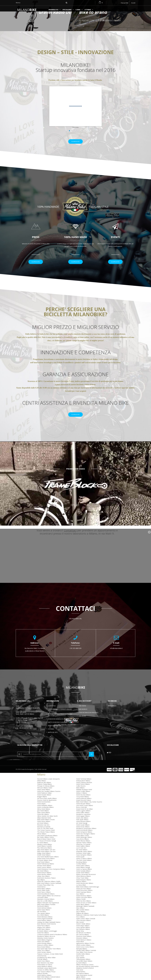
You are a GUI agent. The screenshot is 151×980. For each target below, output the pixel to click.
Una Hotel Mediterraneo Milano (48, 862)
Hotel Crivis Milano (44, 966)
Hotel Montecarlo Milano (85, 889)
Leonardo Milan (43, 903)
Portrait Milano (42, 965)
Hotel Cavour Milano (44, 873)
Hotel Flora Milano (44, 931)
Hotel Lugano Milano (83, 816)
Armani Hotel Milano (44, 871)
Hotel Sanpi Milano (44, 915)
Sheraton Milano (82, 943)
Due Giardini (80, 963)
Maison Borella (42, 979)
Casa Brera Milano (83, 844)
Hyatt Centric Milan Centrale (86, 924)
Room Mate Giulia (43, 896)
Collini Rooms (81, 791)
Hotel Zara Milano (43, 947)
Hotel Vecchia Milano (83, 800)
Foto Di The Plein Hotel (45, 834)
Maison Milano (81, 887)
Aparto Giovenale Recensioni (86, 880)
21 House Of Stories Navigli (47, 846)
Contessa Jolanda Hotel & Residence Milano (52, 940)
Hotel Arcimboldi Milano (84, 836)
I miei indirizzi (83, 715)
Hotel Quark (80, 862)
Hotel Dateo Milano (83, 871)
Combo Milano (81, 869)
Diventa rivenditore (54, 731)
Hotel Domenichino (44, 807)
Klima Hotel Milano (44, 814)
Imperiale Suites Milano (84, 857)
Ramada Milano (82, 954)
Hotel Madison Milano (45, 972)
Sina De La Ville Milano (45, 906)
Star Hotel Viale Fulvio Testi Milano (49, 954)
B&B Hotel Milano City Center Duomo (89, 807)
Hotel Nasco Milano (44, 898)
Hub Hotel (80, 975)
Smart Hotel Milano (44, 860)
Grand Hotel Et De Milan (84, 814)
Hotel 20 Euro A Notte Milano (86, 908)
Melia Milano (42, 786)
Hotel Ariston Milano (44, 878)
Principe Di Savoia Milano (46, 791)
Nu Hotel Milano (82, 855)
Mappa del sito (53, 738)
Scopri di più (75, 144)
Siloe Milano (80, 913)
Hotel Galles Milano (83, 818)
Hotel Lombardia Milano (45, 813)
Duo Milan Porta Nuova (84, 958)
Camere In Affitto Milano (46, 975)
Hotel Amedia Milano (44, 949)
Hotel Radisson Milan (44, 798)
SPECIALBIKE (67, 10)
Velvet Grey (80, 936)
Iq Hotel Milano (81, 968)
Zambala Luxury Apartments (47, 974)
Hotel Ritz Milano (43, 820)
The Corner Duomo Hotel (46, 836)
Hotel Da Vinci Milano (84, 906)
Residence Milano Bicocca (46, 942)
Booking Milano (82, 867)
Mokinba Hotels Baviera (45, 943)
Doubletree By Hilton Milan (46, 963)
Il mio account (84, 706)
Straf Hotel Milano (43, 867)
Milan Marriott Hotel (44, 823)
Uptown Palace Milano (84, 848)
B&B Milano (80, 793)
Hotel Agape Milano (83, 821)
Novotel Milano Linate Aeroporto (48, 784)
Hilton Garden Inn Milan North (47, 821)
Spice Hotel (80, 961)
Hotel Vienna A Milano (84, 945)
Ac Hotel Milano (43, 848)
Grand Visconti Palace (84, 806)
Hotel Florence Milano (84, 901)
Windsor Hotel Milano (45, 850)
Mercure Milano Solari (45, 793)
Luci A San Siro (81, 853)
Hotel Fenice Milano (83, 790)
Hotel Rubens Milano (44, 926)
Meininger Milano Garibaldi (85, 912)
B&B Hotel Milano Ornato (46, 825)
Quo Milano (80, 899)
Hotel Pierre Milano (44, 827)
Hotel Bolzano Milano (84, 885)
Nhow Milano (42, 839)
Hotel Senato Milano (44, 958)
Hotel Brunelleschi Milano (46, 899)
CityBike (88, 10)
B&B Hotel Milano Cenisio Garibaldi (49, 889)
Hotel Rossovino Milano (84, 896)
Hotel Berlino (81, 977)
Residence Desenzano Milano (86, 834)
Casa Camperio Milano (84, 860)
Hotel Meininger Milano (84, 843)
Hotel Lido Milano (82, 823)
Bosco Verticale (82, 813)
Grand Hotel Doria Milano (46, 864)
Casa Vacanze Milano (83, 926)
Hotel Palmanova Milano (46, 869)
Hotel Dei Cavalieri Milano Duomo (49, 797)
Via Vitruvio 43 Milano (84, 938)
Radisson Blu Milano (44, 788)
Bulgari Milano (42, 802)
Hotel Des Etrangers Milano (86, 839)
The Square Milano (44, 919)
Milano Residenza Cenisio (85, 970)
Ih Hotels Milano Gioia (45, 866)
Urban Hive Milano (43, 882)
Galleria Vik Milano (82, 919)
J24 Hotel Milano (43, 829)
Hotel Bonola (42, 961)
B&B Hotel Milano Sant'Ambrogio (88, 892)
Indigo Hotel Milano (44, 859)
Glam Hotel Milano (44, 818)
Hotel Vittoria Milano (83, 846)
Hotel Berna (41, 892)
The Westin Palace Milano (46, 837)
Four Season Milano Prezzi (46, 977)
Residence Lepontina (83, 820)
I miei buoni (82, 721)
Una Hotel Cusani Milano (85, 811)
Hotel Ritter (80, 947)
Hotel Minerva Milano (84, 882)
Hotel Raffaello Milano (45, 811)
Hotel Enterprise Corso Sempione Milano (51, 874)
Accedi (133, 3)
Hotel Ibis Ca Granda (83, 850)
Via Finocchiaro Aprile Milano (47, 804)
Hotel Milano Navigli (83, 873)
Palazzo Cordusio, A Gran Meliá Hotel (50, 959)
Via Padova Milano (83, 979)
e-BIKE (78, 10)
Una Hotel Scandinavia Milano (47, 841)
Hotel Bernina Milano (83, 827)
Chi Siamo (51, 734)
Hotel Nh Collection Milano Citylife (49, 887)
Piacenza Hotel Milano (84, 942)
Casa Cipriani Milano (83, 933)
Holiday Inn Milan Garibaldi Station (49, 928)
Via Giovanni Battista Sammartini (87, 972)
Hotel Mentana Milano (45, 922)
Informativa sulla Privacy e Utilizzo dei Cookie (60, 720)
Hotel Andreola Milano (84, 804)
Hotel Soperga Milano (84, 898)
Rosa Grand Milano (44, 952)
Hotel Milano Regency (45, 945)
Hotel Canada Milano (83, 876)
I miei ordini (82, 711)
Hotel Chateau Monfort (84, 788)
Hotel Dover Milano (83, 832)
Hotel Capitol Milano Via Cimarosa (49, 901)
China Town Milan (82, 883)
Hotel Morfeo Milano (44, 880)
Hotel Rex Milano (43, 938)
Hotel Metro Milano (44, 894)
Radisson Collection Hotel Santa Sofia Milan (91, 920)
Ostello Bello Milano (83, 959)
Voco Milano (80, 922)
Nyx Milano (41, 885)
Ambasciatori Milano (83, 786)
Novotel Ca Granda (44, 832)
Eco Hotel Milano (43, 920)
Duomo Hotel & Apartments (47, 806)
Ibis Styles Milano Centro (46, 843)
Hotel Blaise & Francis (45, 970)
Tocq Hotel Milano (83, 802)
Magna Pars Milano (44, 933)
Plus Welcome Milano (45, 853)
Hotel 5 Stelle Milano (83, 929)
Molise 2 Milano (82, 798)
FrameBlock (53, 10)
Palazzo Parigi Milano (45, 790)
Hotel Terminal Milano (84, 784)
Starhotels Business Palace (46, 883)
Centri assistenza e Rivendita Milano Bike (60, 715)
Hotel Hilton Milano (83, 910)
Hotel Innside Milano (44, 800)
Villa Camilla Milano (83, 915)
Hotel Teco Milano (44, 956)
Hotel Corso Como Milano (85, 952)
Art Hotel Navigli (82, 829)
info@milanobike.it (116, 654)
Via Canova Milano (83, 940)
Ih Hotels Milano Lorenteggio (47, 936)
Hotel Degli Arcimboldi (45, 924)
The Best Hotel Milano (84, 866)
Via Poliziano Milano (83, 935)
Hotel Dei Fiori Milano (84, 894)
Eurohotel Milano (43, 912)
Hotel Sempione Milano (84, 837)
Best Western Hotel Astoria (47, 929)
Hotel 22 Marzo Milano (84, 864)
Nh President (42, 917)
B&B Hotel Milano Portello (46, 910)
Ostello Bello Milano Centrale (86, 956)
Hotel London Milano (83, 951)
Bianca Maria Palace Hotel (46, 844)
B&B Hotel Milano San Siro (46, 857)
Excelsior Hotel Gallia (83, 859)
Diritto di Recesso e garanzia (58, 728)
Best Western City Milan (45, 968)
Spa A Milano (81, 917)
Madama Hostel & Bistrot (85, 974)
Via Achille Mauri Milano (84, 966)
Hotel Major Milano (83, 931)
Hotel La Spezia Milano (84, 874)
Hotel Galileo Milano (83, 852)
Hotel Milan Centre (83, 841)
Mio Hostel (80, 928)
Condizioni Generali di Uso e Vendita (60, 724)
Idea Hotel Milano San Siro (46, 855)
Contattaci (52, 711)
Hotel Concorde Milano (84, 903)
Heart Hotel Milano (44, 795)
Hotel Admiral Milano (44, 913)
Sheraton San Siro (43, 830)
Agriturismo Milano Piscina (85, 949)
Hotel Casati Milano (83, 830)
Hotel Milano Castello (45, 852)
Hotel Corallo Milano (83, 797)
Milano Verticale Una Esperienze (48, 908)
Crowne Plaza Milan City (45, 890)
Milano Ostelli (81, 905)
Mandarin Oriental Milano (46, 905)
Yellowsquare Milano (83, 965)
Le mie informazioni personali (88, 718)
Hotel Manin (41, 809)
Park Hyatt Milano (82, 825)
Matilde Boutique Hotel (84, 795)
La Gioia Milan (81, 890)
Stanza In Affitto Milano (45, 951)
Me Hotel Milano (43, 876)
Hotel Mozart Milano (83, 809)
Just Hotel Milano (43, 816)
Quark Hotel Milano (83, 878)
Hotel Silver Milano (44, 935)
